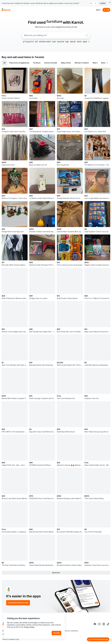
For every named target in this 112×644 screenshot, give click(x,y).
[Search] (87, 35)
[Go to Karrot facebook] (95, 624)
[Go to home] (6, 10)
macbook (61, 42)
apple (85, 42)
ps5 (36, 42)
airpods (73, 42)
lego (67, 42)
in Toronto (38, 57)
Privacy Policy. (29, 627)
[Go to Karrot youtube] (104, 624)
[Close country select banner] (110, 2)
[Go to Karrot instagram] (99, 624)
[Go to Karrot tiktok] (108, 624)
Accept (56, 633)
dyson (79, 42)
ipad (54, 42)
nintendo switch (45, 42)
